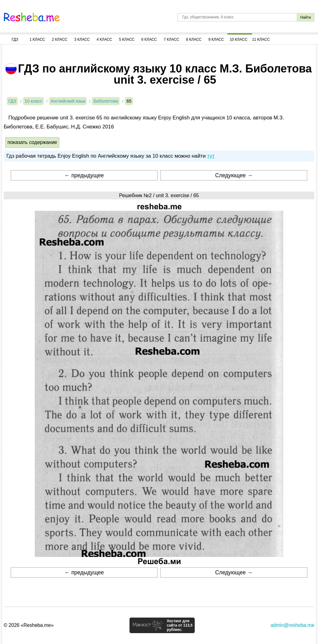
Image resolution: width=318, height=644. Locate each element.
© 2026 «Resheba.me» (29, 625)
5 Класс (127, 39)
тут (211, 156)
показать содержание (32, 142)
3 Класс (82, 39)
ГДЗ (15, 39)
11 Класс (261, 39)
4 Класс (104, 39)
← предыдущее (84, 175)
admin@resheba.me (292, 625)
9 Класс (216, 39)
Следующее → (234, 175)
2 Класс (60, 39)
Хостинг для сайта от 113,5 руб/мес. (180, 625)
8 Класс (194, 39)
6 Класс (149, 39)
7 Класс (171, 39)
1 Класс (37, 39)
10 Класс (239, 39)
